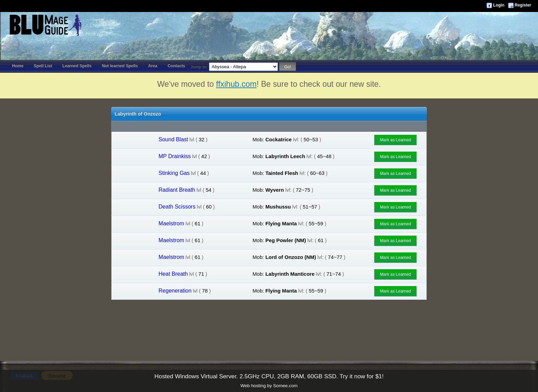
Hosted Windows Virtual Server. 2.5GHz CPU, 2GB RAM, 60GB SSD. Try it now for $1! (269, 376)
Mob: (258, 139)
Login (499, 5)
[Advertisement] (269, 27)
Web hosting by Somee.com (269, 386)
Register (523, 5)
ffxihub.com (236, 84)
